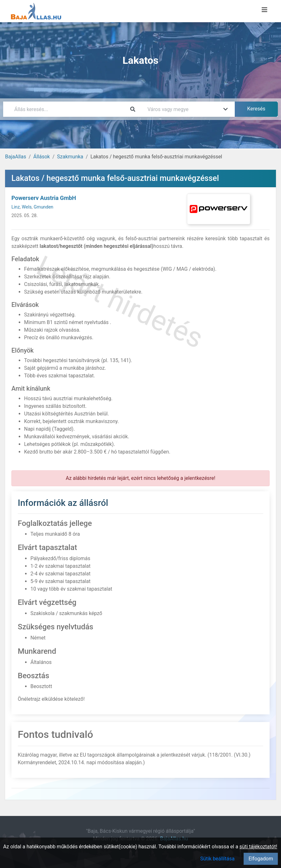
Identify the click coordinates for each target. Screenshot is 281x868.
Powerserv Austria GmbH (44, 198)
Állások (42, 157)
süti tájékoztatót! (258, 847)
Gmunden (43, 207)
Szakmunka (70, 157)
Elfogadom (261, 859)
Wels (27, 207)
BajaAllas (16, 157)
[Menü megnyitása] (265, 10)
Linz (16, 207)
